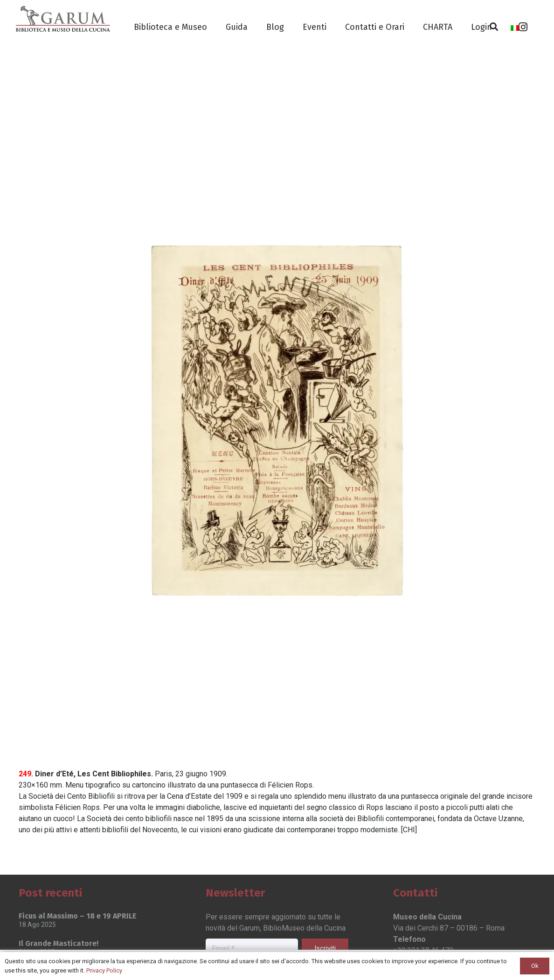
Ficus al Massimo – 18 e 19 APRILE (78, 916)
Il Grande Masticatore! (59, 943)
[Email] (252, 949)
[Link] (63, 19)
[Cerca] (494, 27)
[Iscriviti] (325, 948)
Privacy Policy (104, 970)
